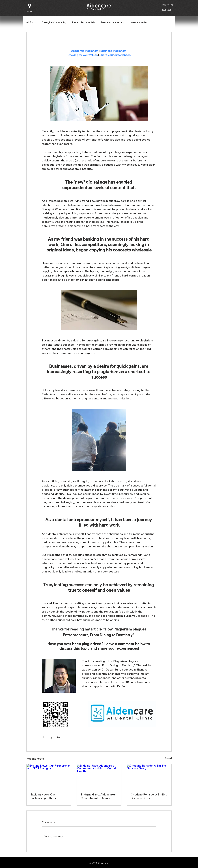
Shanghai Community (54, 22)
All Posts (31, 22)
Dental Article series (112, 22)
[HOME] (30, 12)
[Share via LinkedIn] (58, 737)
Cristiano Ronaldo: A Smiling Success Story (149, 796)
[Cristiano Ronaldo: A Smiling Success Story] (149, 777)
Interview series (139, 22)
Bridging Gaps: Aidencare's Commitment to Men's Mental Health (98, 796)
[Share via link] (66, 737)
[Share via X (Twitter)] (51, 737)
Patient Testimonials (84, 22)
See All (168, 758)
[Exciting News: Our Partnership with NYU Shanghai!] (49, 777)
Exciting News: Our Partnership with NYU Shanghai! (45, 796)
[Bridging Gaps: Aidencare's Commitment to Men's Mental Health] (99, 777)
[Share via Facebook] (43, 737)
